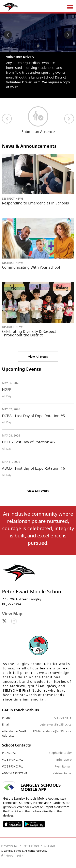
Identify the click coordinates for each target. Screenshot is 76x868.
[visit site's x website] (4, 621)
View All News (38, 357)
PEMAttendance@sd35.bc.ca (52, 731)
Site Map (50, 846)
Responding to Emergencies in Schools (35, 203)
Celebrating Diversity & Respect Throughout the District (29, 333)
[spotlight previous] (8, 35)
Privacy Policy (9, 846)
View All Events (38, 491)
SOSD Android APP (34, 824)
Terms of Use (31, 846)
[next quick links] (69, 119)
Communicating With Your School (31, 267)
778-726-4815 (62, 718)
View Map (12, 614)
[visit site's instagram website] (14, 621)
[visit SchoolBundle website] (37, 856)
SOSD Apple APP (13, 824)
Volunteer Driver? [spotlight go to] (20, 57)
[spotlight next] (68, 35)
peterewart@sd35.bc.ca (56, 724)
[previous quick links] (7, 119)
